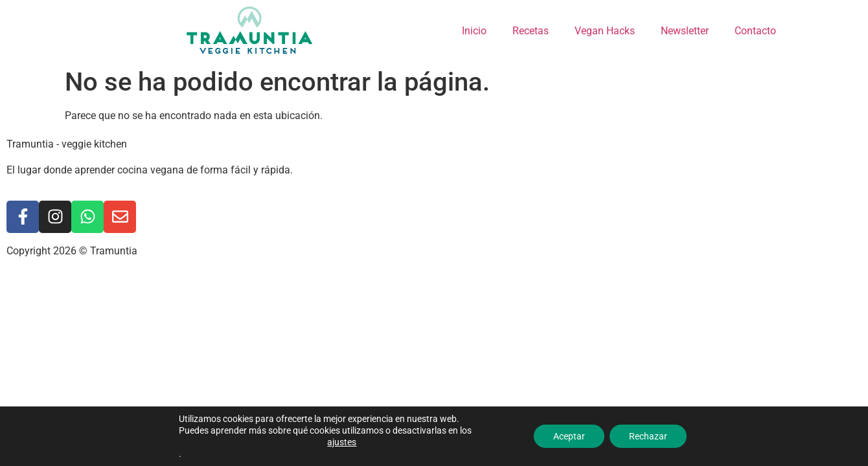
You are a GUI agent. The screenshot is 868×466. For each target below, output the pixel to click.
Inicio (474, 31)
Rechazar (648, 436)
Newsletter (685, 31)
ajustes (342, 442)
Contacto (755, 31)
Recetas (531, 31)
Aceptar (569, 436)
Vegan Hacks (605, 31)
